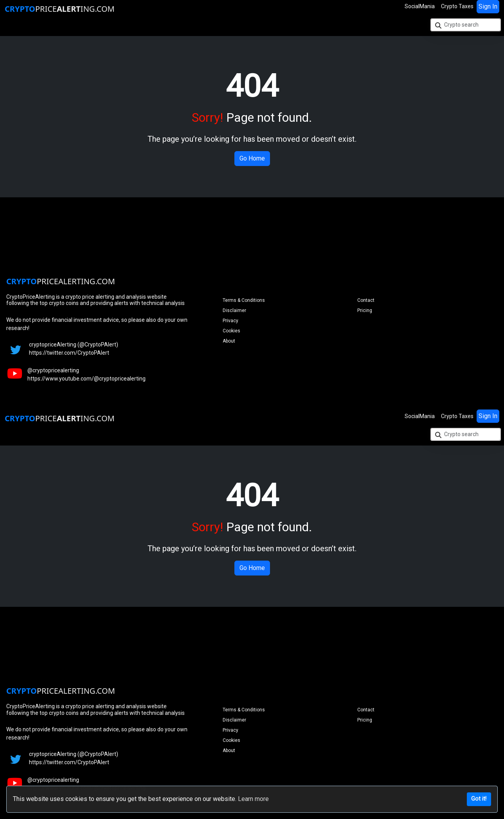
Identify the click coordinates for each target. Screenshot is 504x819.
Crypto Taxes (457, 6)
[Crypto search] (466, 25)
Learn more (253, 799)
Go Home (252, 158)
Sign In (488, 6)
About (229, 341)
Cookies (231, 331)
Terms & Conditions (244, 300)
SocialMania (420, 6)
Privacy (230, 321)
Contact (366, 300)
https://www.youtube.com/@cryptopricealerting (86, 379)
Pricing (365, 310)
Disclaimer (234, 310)
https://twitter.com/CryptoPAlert (69, 353)
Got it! (479, 799)
